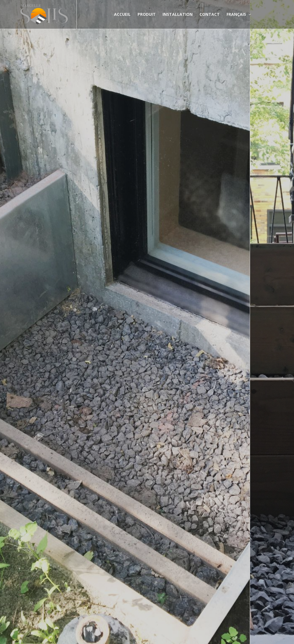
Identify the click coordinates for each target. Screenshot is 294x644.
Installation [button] (178, 14)
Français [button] (239, 14)
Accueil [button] (122, 14)
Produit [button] (147, 14)
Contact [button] (210, 14)
